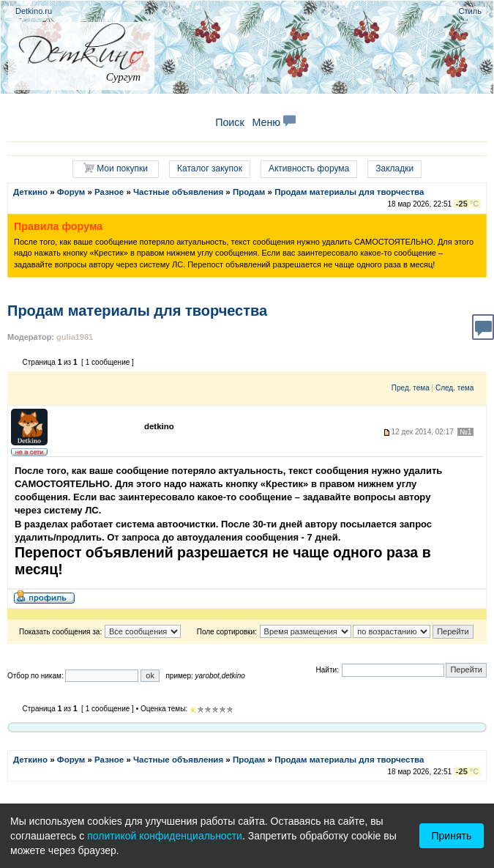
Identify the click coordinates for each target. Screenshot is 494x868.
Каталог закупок (210, 168)
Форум (71, 192)
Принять (452, 836)
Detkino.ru (34, 11)
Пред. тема (411, 388)
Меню (274, 122)
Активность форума (309, 168)
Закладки (394, 168)
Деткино (30, 192)
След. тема (454, 388)
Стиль (470, 11)
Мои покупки (116, 168)
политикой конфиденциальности (165, 836)
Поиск (230, 122)
